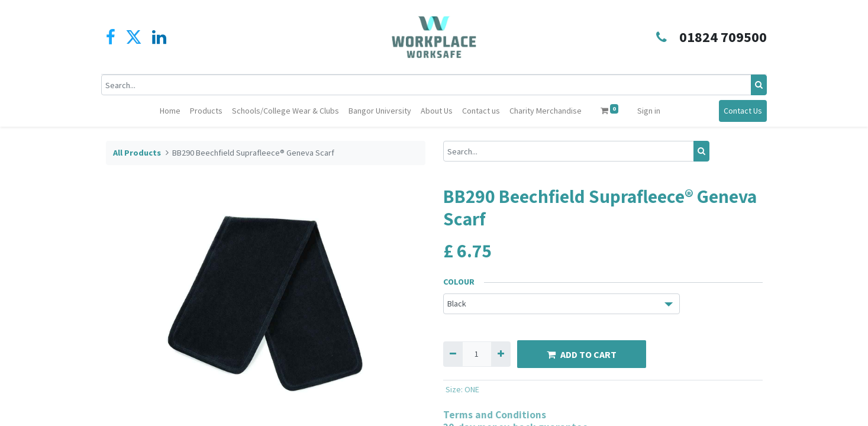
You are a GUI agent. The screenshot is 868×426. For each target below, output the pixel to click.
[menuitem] (170, 111)
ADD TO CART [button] (582, 354)
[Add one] (501, 354)
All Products (137, 153)
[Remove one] (453, 354)
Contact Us (739, 111)
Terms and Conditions (495, 414)
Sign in (649, 111)
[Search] (755, 85)
